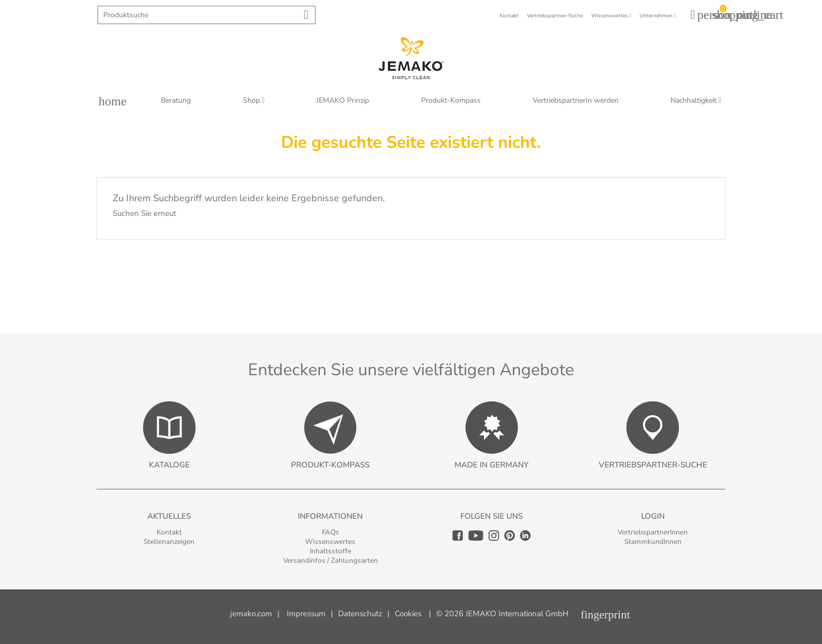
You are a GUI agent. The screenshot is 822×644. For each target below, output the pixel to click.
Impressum (306, 614)
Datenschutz (360, 614)
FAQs (331, 532)
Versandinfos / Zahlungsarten (331, 560)
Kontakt (169, 532)
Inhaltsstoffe (331, 551)
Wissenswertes (330, 542)
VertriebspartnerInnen (653, 532)
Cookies (408, 614)
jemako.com (251, 614)
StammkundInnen (653, 542)
